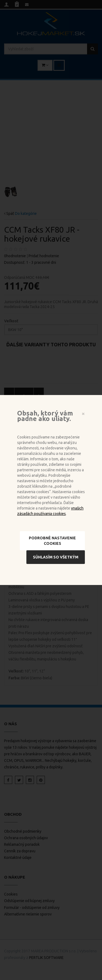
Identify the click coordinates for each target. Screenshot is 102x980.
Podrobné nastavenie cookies (52, 541)
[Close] (83, 413)
